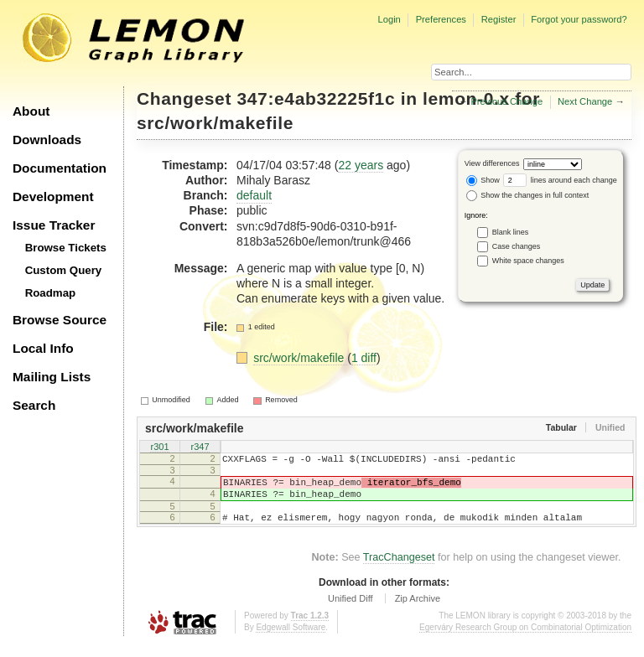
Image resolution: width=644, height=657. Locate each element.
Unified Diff (351, 611)
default (254, 195)
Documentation (60, 168)
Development (53, 197)
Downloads (47, 140)
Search (34, 405)
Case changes (517, 246)
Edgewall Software (291, 640)
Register (499, 19)
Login (389, 19)
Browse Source (60, 320)
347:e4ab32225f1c (317, 98)
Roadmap (51, 293)
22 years (361, 165)
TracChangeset (399, 570)
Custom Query (64, 270)
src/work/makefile (215, 123)
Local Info (43, 348)
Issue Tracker (54, 225)
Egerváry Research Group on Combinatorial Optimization (525, 640)
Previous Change (506, 101)
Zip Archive (418, 611)
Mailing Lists (52, 377)
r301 (159, 447)
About (31, 111)
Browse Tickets (66, 248)
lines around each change (560, 180)
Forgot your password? (579, 19)
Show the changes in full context (528, 195)
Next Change (585, 101)
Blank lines (511, 231)
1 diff (364, 358)
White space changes (528, 260)
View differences (492, 163)
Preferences (441, 19)
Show (483, 180)
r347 (200, 447)
